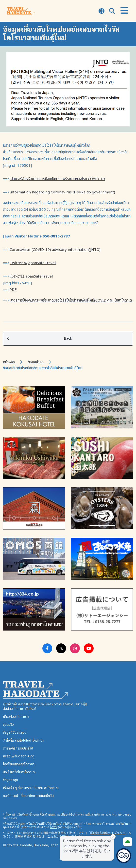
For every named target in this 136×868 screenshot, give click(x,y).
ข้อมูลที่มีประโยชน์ (15, 733)
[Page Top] (128, 842)
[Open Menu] (124, 11)
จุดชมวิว (8, 725)
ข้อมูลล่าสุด (36, 362)
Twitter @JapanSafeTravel (33, 263)
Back (40, 339)
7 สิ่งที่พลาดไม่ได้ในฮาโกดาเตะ (23, 740)
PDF (13, 290)
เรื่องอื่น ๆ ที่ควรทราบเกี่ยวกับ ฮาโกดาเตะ (31, 788)
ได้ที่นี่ (53, 827)
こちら (52, 836)
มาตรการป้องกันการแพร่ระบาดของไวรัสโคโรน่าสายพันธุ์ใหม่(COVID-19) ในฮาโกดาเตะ (71, 300)
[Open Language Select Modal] (102, 12)
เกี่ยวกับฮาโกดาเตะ (16, 717)
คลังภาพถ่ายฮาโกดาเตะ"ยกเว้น (104, 824)
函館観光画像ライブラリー (108, 833)
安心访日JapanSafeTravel (31, 276)
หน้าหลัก (9, 362)
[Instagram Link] (75, 648)
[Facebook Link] (47, 648)
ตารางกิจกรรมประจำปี (18, 748)
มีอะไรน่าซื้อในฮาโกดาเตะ (19, 772)
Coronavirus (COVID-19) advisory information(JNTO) (55, 250)
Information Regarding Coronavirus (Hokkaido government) (62, 192)
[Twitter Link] (61, 648)
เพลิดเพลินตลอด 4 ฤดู (19, 756)
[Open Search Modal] (112, 12)
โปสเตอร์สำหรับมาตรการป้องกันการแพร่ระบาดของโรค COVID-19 (57, 179)
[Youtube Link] (89, 648)
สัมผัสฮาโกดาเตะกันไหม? (20, 709)
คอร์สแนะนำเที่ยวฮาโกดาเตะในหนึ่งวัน (28, 796)
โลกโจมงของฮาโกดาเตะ (19, 764)
